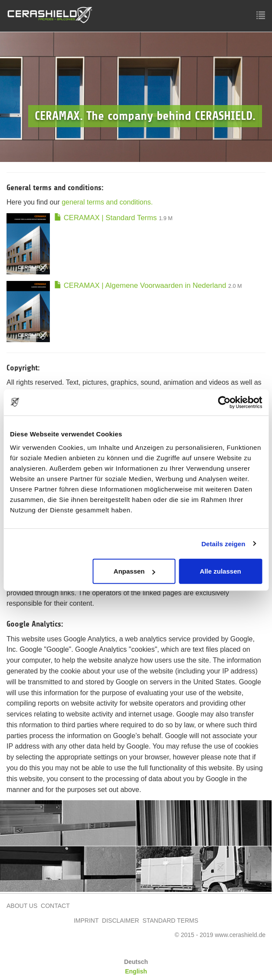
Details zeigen (223, 543)
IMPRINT (87, 921)
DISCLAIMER (121, 921)
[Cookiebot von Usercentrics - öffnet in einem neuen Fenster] (224, 402)
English (136, 971)
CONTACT (55, 906)
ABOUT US (22, 906)
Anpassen (134, 571)
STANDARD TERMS (170, 921)
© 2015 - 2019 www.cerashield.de (220, 935)
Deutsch (136, 962)
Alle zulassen (221, 571)
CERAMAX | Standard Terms (105, 218)
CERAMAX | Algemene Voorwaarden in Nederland (140, 285)
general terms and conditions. (107, 202)
